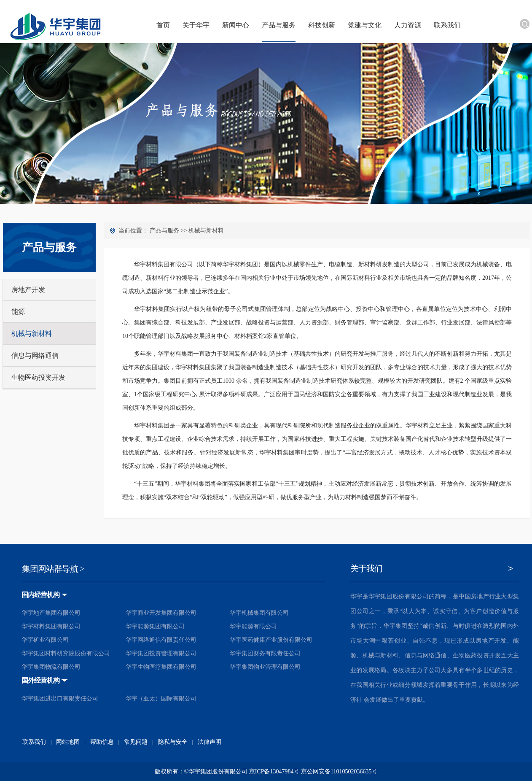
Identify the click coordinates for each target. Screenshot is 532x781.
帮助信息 (102, 742)
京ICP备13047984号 (274, 772)
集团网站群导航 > (53, 569)
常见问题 (136, 742)
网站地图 (68, 742)
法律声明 (210, 742)
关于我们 (366, 568)
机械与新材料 (206, 231)
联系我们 (34, 742)
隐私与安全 (173, 742)
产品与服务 (164, 231)
